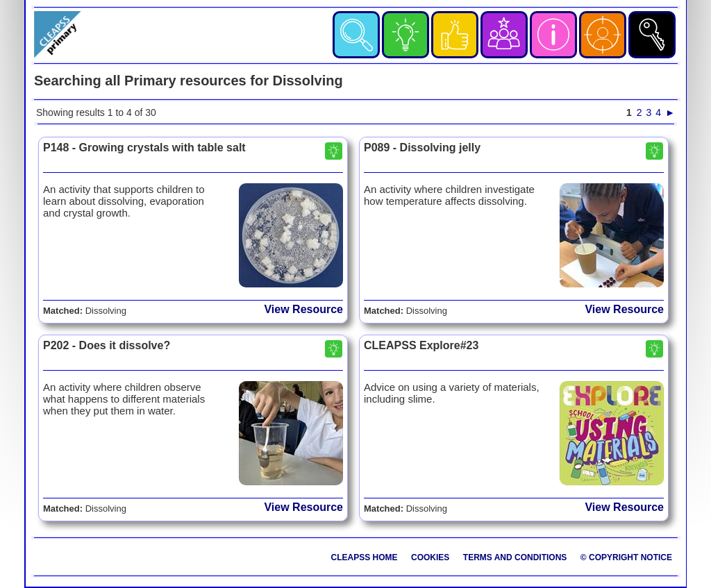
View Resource (303, 309)
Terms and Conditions (515, 557)
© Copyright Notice (626, 557)
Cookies (430, 557)
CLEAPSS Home (365, 557)
